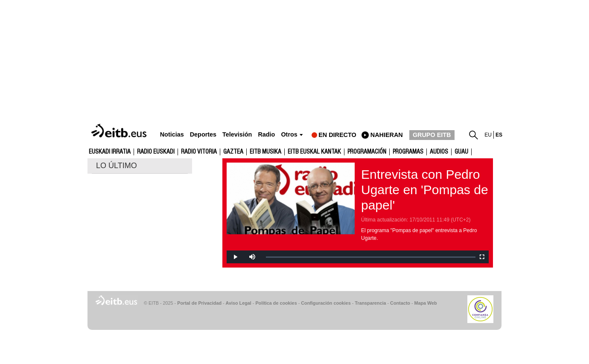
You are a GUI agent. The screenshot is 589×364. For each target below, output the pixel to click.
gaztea (233, 152)
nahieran (387, 135)
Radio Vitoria (199, 152)
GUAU (461, 152)
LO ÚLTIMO (117, 166)
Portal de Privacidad (199, 303)
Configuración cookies (326, 303)
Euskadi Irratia (110, 152)
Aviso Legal (239, 303)
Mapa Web (425, 303)
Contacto (400, 303)
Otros (289, 135)
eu (488, 135)
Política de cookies (276, 303)
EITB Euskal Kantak (314, 152)
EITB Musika (265, 152)
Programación (367, 152)
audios (439, 152)
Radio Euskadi (156, 152)
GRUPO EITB (432, 135)
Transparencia (370, 303)
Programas (408, 152)
